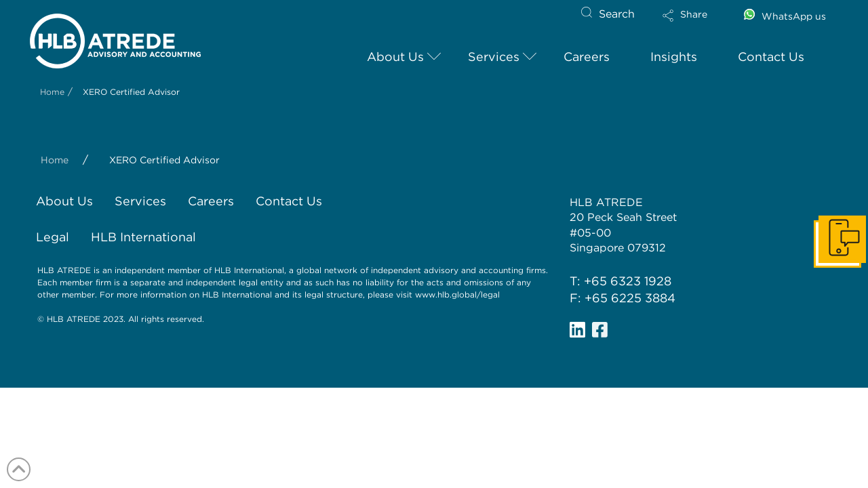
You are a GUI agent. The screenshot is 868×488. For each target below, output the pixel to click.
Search (617, 14)
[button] (696, 24)
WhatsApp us (794, 16)
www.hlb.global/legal (457, 294)
